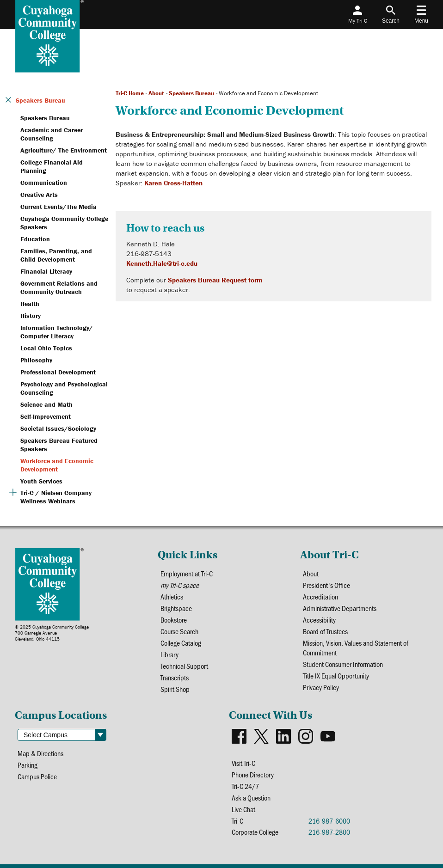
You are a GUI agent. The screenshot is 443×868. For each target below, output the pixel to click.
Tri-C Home (130, 93)
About (156, 93)
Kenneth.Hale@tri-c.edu (162, 263)
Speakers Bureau (191, 93)
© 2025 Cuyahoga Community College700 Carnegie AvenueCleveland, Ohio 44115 (52, 633)
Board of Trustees (325, 631)
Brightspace (176, 608)
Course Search (179, 631)
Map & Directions (40, 753)
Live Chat (243, 809)
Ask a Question (251, 798)
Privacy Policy (321, 687)
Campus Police (37, 776)
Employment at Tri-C (187, 573)
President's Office (326, 585)
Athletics (172, 596)
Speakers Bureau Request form (215, 280)
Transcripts (175, 677)
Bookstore (174, 620)
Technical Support (184, 666)
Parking (28, 765)
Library (169, 654)
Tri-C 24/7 (245, 786)
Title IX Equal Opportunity (336, 675)
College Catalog (181, 643)
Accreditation (320, 596)
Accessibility (319, 620)
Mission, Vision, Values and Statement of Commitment (356, 648)
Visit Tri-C (243, 763)
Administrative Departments (340, 608)
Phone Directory (253, 774)
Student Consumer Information (343, 664)
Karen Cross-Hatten (173, 183)
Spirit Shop (175, 689)
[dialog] (415, 840)
